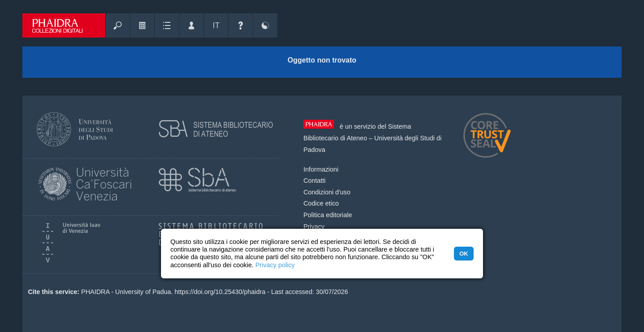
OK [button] (464, 254)
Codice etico (321, 203)
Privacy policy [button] (275, 265)
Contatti (314, 181)
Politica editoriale (328, 215)
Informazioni (321, 169)
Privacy (314, 227)
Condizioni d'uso (327, 192)
